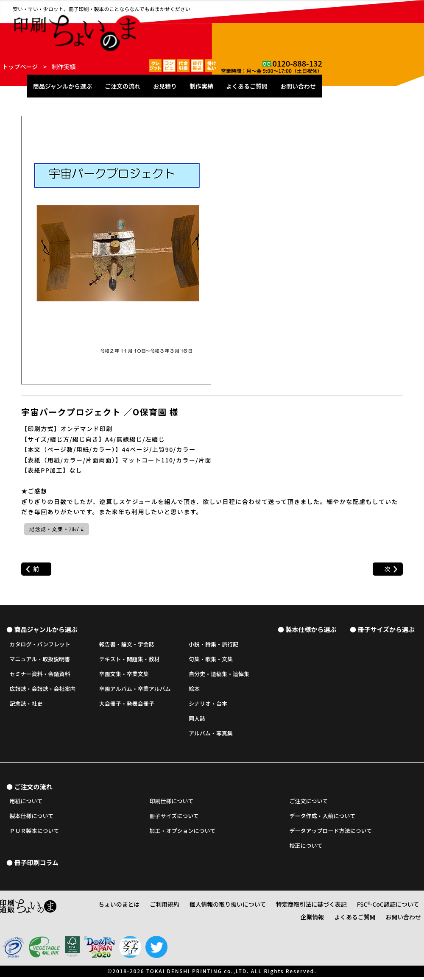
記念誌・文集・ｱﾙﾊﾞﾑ (57, 528)
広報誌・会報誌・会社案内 (43, 689)
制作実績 (303, 26)
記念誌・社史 (26, 704)
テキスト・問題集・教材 (130, 660)
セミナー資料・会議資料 (40, 675)
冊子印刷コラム (36, 867)
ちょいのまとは (128, 909)
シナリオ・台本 (208, 704)
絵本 (194, 689)
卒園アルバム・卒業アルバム (135, 689)
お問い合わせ (400, 26)
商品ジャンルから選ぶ (164, 26)
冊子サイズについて (174, 819)
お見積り (267, 26)
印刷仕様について (172, 804)
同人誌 (197, 719)
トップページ (20, 67)
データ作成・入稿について (323, 819)
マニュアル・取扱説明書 (40, 660)
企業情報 (409, 909)
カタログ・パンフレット (40, 645)
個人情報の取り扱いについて (223, 909)
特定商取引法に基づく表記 (296, 909)
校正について (306, 849)
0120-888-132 (399, 7)
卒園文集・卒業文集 (124, 675)
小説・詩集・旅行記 (213, 645)
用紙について (26, 804)
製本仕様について (32, 819)
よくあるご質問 (349, 26)
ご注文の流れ (224, 26)
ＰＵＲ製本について (35, 834)
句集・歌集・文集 (211, 660)
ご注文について (309, 804)
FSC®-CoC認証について (363, 909)
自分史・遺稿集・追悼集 (219, 675)
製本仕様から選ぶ (311, 629)
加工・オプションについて (183, 834)
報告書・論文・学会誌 (127, 645)
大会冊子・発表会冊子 (127, 704)
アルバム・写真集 (211, 734)
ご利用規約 (168, 909)
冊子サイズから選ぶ (386, 629)
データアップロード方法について (331, 834)
